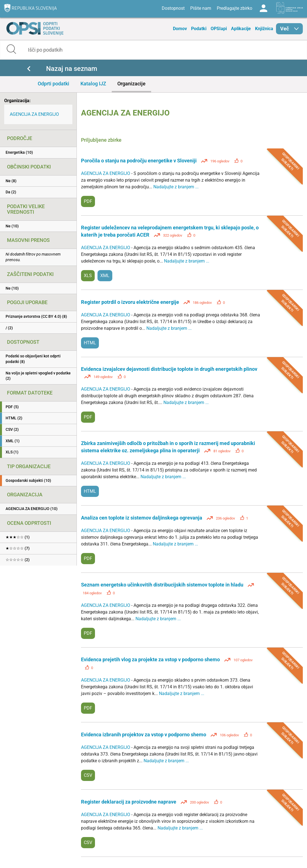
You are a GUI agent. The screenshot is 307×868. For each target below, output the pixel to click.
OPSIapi (219, 29)
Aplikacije (241, 29)
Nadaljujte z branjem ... (176, 187)
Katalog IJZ (93, 84)
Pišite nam (201, 8)
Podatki (199, 29)
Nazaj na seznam (72, 69)
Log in (263, 8)
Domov (180, 29)
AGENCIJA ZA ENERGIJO (34, 114)
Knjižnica (264, 29)
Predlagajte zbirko (235, 8)
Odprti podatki (53, 84)
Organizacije (131, 84)
